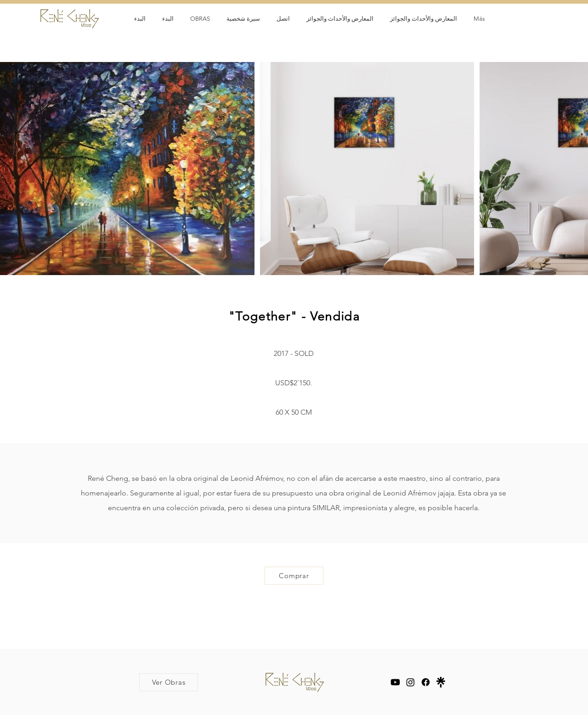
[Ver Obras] (169, 682)
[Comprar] (294, 576)
